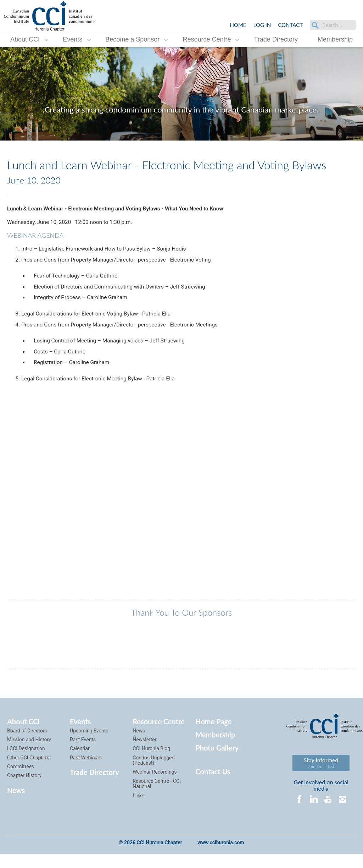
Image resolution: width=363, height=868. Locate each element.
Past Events (83, 754)
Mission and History (29, 754)
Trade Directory (276, 39)
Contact (290, 25)
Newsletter (144, 754)
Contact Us (213, 786)
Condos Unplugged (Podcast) (153, 774)
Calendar (80, 763)
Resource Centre (207, 39)
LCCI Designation (26, 763)
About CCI (25, 39)
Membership (335, 39)
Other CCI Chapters (28, 771)
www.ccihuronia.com (221, 857)
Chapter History (24, 790)
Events (72, 39)
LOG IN (262, 25)
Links (138, 809)
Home (238, 25)
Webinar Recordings (155, 786)
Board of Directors (27, 745)
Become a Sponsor (132, 39)
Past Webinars (86, 771)
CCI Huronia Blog (151, 763)
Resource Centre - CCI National (157, 798)
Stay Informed (321, 777)
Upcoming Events (89, 745)
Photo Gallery (217, 762)
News (16, 804)
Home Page (213, 735)
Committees (21, 781)
